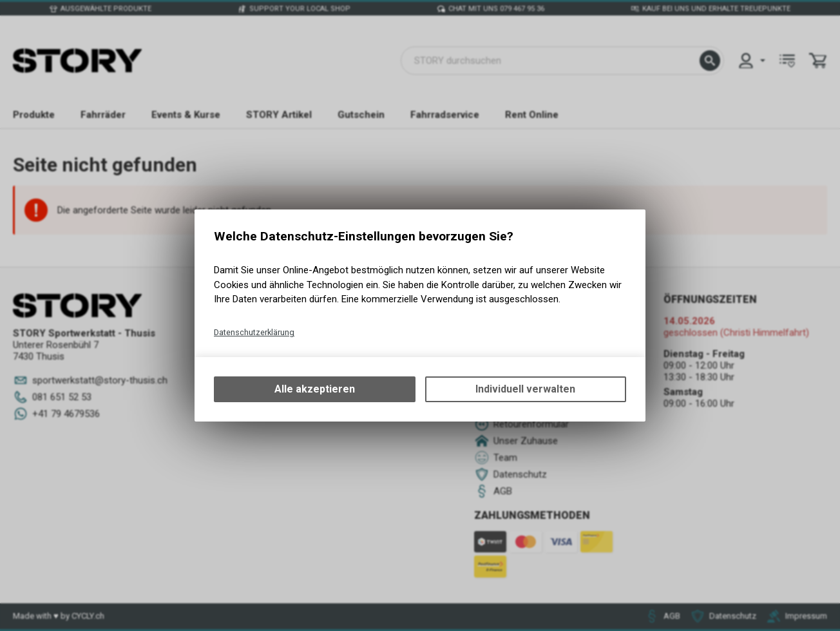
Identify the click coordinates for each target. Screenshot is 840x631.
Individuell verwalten (525, 389)
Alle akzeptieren (315, 389)
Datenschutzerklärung (254, 332)
